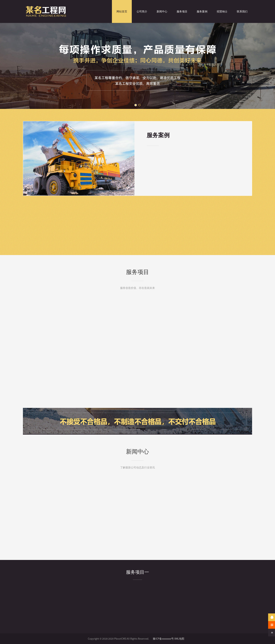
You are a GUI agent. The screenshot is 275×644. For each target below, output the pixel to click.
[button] (136, 105)
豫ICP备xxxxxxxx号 (163, 639)
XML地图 (179, 639)
